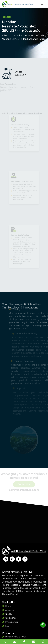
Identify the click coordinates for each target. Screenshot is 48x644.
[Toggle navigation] (43, 4)
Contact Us (24, 484)
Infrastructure (12, 622)
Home (8, 606)
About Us (10, 610)
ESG (7, 626)
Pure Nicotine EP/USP (16, 637)
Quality (8, 614)
